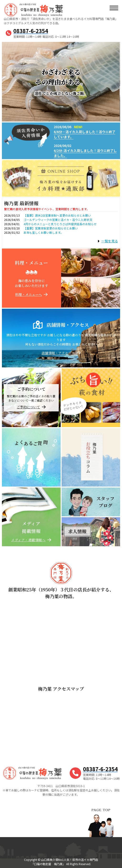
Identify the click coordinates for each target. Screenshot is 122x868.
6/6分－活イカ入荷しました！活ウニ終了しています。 (85, 134)
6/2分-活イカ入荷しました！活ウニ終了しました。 (85, 153)
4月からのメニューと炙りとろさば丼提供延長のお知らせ (60, 224)
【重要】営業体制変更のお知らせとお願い (51, 228)
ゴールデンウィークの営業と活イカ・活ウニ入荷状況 (58, 220)
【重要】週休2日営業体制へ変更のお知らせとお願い (57, 215)
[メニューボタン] (114, 8)
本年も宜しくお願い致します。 (43, 232)
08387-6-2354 (31, 31)
